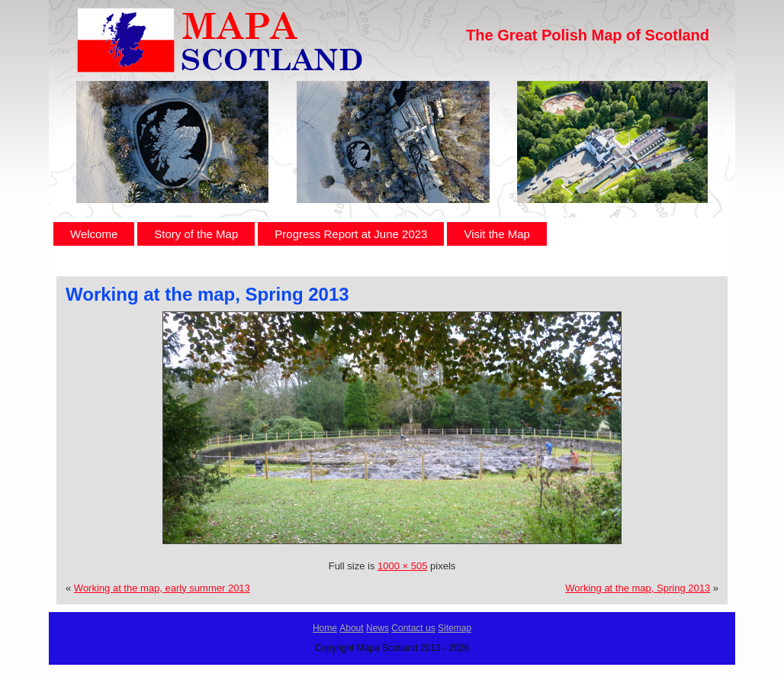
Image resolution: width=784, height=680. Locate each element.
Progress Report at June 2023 (351, 234)
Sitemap (455, 628)
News (378, 628)
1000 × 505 (402, 566)
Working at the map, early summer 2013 (162, 588)
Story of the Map (196, 234)
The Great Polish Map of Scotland (588, 35)
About (351, 628)
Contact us (413, 628)
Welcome (94, 234)
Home (325, 628)
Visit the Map (496, 234)
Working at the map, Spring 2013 (207, 294)
